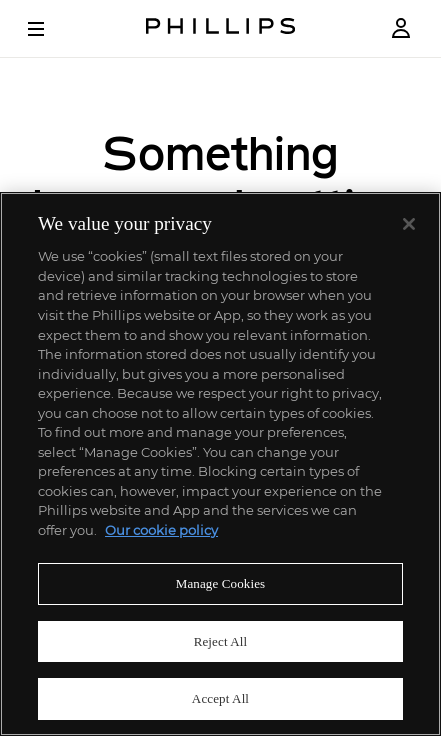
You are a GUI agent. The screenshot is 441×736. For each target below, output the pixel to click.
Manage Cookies (221, 583)
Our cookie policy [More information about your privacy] (161, 530)
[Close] (409, 224)
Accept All (220, 698)
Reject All (221, 641)
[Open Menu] (50, 29)
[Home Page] (221, 28)
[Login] (401, 28)
